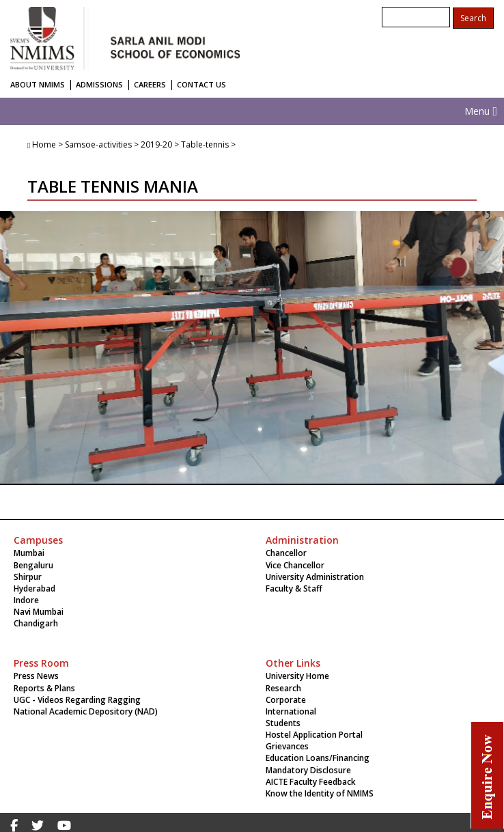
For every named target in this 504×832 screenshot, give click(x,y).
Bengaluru (33, 565)
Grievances (287, 746)
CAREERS (150, 84)
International (291, 711)
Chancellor (286, 553)
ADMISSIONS (99, 84)
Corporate (286, 700)
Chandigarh (36, 623)
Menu (481, 111)
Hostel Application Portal (314, 735)
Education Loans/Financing (318, 758)
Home (44, 144)
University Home (297, 676)
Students (283, 723)
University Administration (315, 577)
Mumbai (29, 553)
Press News (36, 676)
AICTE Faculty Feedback (311, 782)
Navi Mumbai (39, 612)
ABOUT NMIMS (38, 84)
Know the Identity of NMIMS (320, 793)
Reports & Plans (44, 688)
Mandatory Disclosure (308, 770)
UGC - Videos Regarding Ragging (77, 700)
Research (283, 688)
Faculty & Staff (294, 588)
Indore (26, 600)
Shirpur (28, 577)
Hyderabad (34, 588)
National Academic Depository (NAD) (86, 711)
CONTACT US (201, 84)
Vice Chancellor (295, 565)
